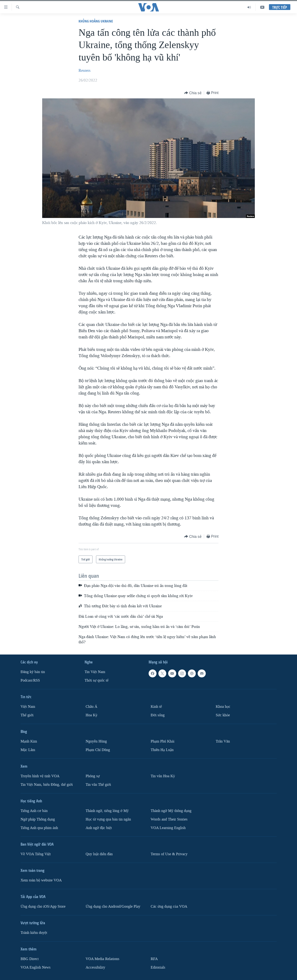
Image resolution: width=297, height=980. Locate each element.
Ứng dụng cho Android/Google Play (113, 906)
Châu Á (91, 707)
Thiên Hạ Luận (162, 750)
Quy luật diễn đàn (99, 854)
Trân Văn (223, 741)
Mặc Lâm (28, 750)
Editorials (158, 967)
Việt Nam (28, 707)
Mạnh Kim (29, 741)
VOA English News (36, 967)
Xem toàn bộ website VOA (41, 880)
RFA (154, 959)
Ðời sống (158, 715)
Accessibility (95, 967)
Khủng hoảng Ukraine (96, 21)
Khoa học (223, 707)
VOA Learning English (168, 828)
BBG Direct (30, 959)
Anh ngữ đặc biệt (99, 828)
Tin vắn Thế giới (98, 785)
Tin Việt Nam (95, 672)
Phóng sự (93, 776)
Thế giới (27, 715)
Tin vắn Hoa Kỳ (163, 776)
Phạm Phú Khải (163, 741)
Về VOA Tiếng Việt (36, 854)
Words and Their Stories (169, 819)
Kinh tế (156, 707)
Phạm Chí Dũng (98, 750)
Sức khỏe (223, 715)
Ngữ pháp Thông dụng (38, 819)
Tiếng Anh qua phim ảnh (39, 828)
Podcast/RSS (30, 680)
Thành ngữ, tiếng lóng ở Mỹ (107, 811)
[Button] (193, 93)
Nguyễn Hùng (96, 741)
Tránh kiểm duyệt (34, 933)
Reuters (84, 71)
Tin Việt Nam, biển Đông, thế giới (47, 785)
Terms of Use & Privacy (169, 854)
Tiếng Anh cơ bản (34, 811)
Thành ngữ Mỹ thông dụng (171, 811)
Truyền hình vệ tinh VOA (40, 776)
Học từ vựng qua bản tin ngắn (108, 819)
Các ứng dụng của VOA (169, 906)
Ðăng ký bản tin (33, 672)
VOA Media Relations (102, 959)
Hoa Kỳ (92, 715)
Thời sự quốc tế (97, 680)
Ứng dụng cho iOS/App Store (43, 906)
